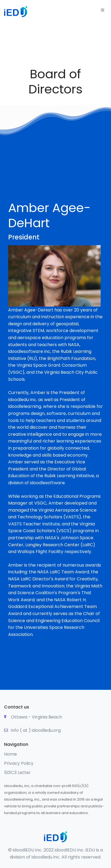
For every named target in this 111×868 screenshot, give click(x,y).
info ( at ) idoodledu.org (36, 730)
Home (10, 754)
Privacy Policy (19, 763)
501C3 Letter (17, 773)
